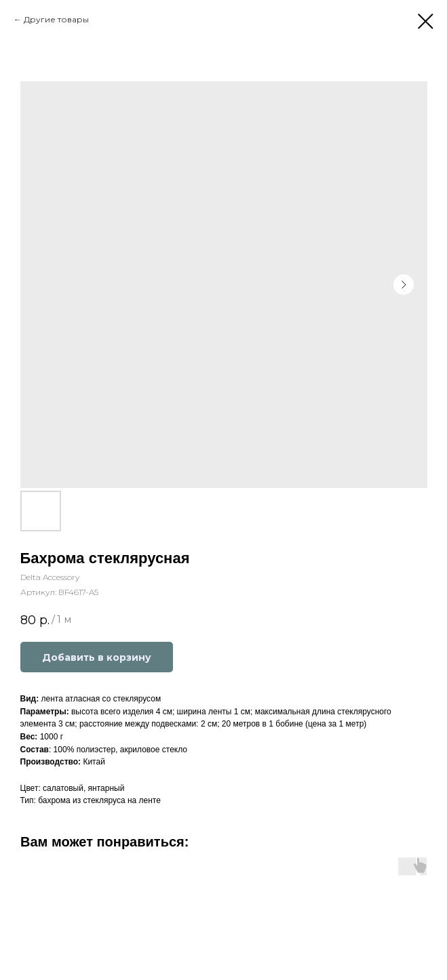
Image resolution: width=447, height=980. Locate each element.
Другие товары (56, 19)
